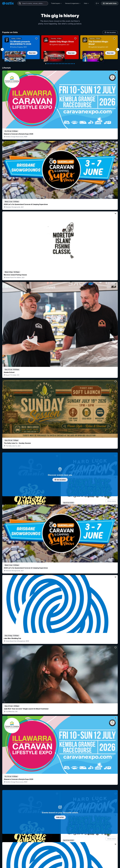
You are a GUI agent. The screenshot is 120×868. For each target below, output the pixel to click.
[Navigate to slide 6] (53, 64)
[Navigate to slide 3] (49, 64)
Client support (47, 821)
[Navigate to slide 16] (68, 64)
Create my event (48, 814)
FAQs (95, 813)
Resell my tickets (11, 825)
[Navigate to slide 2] (47, 64)
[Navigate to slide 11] (61, 64)
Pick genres (60, 554)
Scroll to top (60, 783)
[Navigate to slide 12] (62, 64)
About (95, 810)
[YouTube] (100, 837)
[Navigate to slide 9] (58, 64)
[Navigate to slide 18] (71, 64)
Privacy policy (98, 848)
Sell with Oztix (110, 3)
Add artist (60, 233)
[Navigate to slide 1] (46, 64)
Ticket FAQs (9, 820)
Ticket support (10, 822)
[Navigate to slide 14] (65, 64)
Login (65, 807)
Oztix (86, 3)
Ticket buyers (56, 3)
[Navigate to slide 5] (52, 64)
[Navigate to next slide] (118, 49)
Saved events (10, 814)
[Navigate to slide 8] (56, 64)
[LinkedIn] (105, 837)
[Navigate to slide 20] (74, 64)
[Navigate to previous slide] (2, 49)
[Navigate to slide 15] (67, 64)
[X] (114, 837)
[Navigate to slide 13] (64, 64)
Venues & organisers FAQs (51, 818)
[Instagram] (96, 837)
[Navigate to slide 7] (55, 64)
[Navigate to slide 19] (73, 64)
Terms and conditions (109, 848)
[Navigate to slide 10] (59, 64)
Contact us (97, 817)
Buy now (32, 53)
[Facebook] (109, 837)
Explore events (10, 811)
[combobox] (33, 3)
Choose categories (60, 423)
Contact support (25, 807)
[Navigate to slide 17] (70, 64)
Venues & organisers (73, 3)
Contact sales (76, 807)
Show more (112, 174)
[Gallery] (60, 50)
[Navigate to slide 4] (50, 64)
